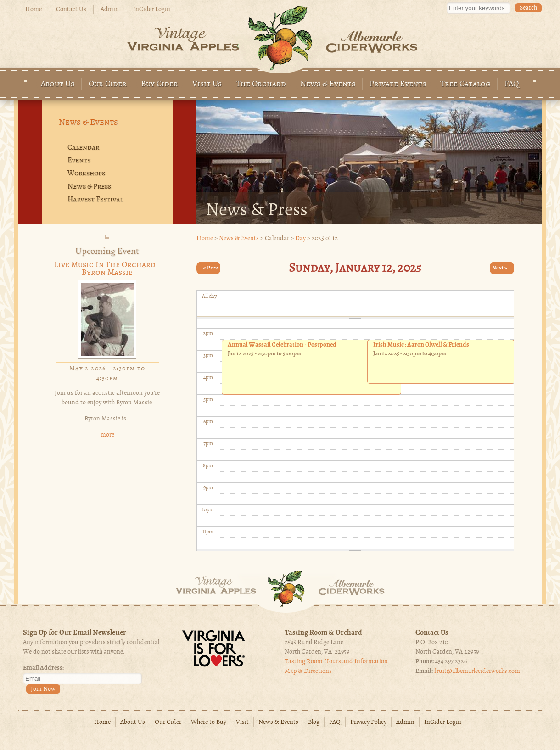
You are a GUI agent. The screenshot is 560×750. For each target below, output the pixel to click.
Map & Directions (308, 671)
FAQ (512, 84)
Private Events (398, 84)
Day (300, 238)
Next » (500, 268)
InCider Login (152, 9)
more (107, 435)
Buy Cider (160, 84)
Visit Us (207, 84)
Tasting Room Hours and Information (336, 662)
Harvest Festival (95, 200)
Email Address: (43, 668)
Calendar (83, 148)
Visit (242, 722)
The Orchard (261, 84)
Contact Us (71, 9)
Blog (314, 722)
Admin (110, 9)
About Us (58, 84)
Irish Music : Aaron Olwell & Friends (421, 345)
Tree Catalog (465, 84)
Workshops (86, 174)
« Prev (211, 268)
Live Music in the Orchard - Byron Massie (107, 269)
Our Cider (108, 84)
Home (34, 9)
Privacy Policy (368, 722)
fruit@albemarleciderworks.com (477, 671)
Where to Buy (209, 722)
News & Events (328, 84)
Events (79, 161)
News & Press (89, 187)
